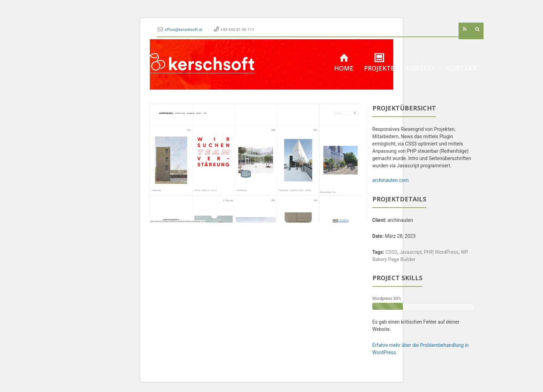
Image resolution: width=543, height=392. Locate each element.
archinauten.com (391, 180)
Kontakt (461, 63)
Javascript (410, 252)
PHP (428, 252)
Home (344, 63)
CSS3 (391, 252)
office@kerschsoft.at (184, 30)
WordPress (447, 252)
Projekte (379, 63)
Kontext (420, 63)
